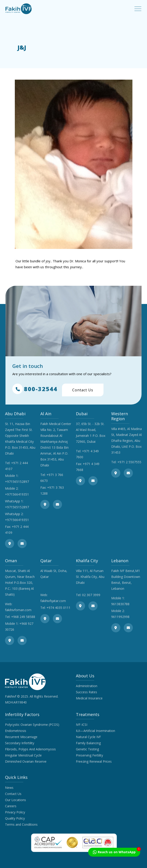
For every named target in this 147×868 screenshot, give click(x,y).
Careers (11, 806)
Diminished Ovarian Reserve (26, 761)
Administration (87, 686)
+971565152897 (17, 482)
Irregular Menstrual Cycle (23, 755)
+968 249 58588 (23, 617)
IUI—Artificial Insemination (95, 731)
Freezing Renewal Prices (94, 761)
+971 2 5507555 (129, 462)
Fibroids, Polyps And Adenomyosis (30, 749)
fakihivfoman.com (18, 610)
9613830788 (120, 604)
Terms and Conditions (21, 824)
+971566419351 (17, 494)
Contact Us (83, 390)
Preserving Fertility (89, 755)
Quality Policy (15, 818)
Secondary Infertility (20, 743)
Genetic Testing (87, 749)
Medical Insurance (89, 698)
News (9, 788)
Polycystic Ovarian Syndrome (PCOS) (32, 725)
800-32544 (35, 389)
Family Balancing (88, 743)
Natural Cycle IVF (88, 737)
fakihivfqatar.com (53, 601)
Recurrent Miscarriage (21, 737)
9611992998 (120, 617)
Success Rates (86, 692)
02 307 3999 (91, 595)
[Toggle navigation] (138, 9)
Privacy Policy (15, 812)
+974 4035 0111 (58, 608)
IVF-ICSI (82, 725)
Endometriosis (16, 731)
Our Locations (15, 800)
